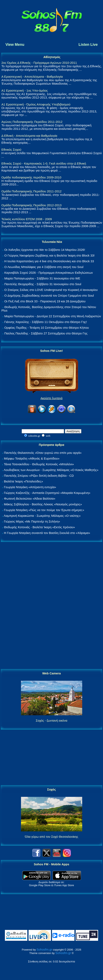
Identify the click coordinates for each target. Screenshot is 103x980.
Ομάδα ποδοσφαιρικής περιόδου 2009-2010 (31, 177)
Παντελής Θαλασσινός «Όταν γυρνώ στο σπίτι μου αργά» (43, 453)
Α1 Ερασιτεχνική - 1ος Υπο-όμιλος (25, 90)
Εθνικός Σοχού (11, 150)
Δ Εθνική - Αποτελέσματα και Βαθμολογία (29, 136)
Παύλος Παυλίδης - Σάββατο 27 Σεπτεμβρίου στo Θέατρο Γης (46, 333)
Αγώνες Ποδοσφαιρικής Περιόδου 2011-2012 (32, 122)
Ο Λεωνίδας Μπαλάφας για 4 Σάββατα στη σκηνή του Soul (44, 267)
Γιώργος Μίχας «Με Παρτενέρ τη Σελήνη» (32, 521)
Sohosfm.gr (44, 949)
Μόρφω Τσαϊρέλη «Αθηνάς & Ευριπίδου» (32, 458)
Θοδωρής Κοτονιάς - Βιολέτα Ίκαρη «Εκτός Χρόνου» (39, 527)
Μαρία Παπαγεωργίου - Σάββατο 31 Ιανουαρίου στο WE (42, 278)
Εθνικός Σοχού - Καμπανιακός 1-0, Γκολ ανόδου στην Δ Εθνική (44, 163)
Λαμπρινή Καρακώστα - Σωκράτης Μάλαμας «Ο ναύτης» (42, 516)
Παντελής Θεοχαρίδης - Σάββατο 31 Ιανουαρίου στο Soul (43, 284)
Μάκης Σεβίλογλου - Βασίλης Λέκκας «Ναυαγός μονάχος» (43, 504)
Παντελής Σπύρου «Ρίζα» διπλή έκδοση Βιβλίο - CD (39, 476)
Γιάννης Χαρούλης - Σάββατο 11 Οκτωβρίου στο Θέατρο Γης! (46, 322)
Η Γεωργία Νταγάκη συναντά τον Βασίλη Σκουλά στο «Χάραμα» (47, 533)
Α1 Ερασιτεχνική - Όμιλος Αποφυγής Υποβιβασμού (36, 104)
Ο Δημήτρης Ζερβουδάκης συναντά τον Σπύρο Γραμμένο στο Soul (49, 295)
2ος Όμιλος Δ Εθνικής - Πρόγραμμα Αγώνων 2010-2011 (39, 63)
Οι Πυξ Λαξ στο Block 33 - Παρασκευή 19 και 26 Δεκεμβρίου (45, 301)
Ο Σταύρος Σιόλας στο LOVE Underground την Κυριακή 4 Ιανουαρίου (51, 290)
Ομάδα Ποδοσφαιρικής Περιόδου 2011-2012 (32, 191)
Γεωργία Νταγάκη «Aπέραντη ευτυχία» (30, 487)
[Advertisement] (52, 606)
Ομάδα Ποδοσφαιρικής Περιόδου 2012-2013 (32, 205)
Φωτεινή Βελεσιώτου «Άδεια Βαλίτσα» (30, 498)
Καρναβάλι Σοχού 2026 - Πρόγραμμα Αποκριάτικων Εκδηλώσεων (49, 273)
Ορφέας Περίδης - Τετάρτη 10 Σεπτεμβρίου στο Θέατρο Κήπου (47, 328)
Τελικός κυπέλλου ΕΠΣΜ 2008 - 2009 (27, 219)
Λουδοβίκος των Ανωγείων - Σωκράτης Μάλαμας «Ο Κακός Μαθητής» (51, 470)
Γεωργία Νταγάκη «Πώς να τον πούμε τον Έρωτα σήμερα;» (44, 510)
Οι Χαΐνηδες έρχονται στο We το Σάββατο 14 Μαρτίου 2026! (45, 250)
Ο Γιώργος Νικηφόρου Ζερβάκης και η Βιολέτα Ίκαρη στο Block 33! (49, 255)
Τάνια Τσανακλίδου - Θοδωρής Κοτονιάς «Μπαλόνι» (39, 464)
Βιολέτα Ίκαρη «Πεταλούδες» (23, 481)
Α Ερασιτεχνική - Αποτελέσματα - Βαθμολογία (32, 77)
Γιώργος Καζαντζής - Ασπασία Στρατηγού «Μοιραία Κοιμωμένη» (47, 493)
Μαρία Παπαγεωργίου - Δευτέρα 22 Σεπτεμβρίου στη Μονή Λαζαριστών (53, 316)
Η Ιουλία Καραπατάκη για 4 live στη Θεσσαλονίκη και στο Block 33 (49, 261)
